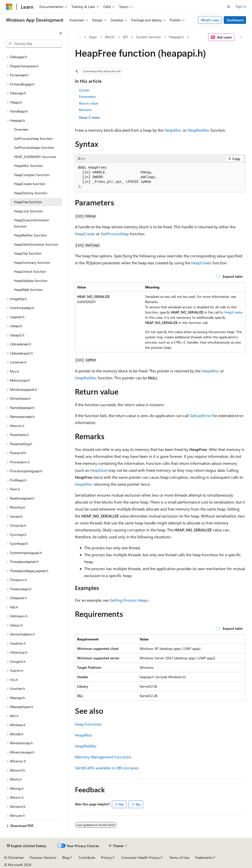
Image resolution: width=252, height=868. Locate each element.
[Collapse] (61, 33)
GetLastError (201, 415)
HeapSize (98, 470)
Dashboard (235, 20)
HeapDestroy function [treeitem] (31, 193)
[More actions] (241, 37)
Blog (66, 857)
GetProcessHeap (115, 234)
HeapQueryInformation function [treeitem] (31, 223)
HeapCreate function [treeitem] (30, 184)
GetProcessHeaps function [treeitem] (34, 147)
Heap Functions (88, 724)
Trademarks (204, 857)
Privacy (106, 857)
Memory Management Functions (103, 757)
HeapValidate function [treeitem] (31, 281)
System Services (148, 37)
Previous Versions (43, 857)
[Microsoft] (9, 7)
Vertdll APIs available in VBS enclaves (107, 768)
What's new (210, 20)
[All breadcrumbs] (79, 37)
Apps (93, 37)
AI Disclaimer (14, 857)
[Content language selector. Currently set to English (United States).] (27, 846)
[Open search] (229, 7)
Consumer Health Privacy (141, 857)
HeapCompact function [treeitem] (32, 175)
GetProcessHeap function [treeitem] (33, 138)
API (125, 37)
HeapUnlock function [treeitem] (30, 271)
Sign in (241, 6)
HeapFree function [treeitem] (28, 202)
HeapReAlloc (199, 130)
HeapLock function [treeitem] (28, 211)
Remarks (85, 110)
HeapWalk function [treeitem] (28, 290)
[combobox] (34, 44)
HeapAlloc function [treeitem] (28, 166)
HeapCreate (85, 234)
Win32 (110, 37)
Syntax (84, 90)
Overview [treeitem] (21, 129)
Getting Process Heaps (129, 600)
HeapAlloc (173, 130)
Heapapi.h (176, 37)
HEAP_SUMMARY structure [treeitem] (35, 157)
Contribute (87, 857)
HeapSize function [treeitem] (28, 253)
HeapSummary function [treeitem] (32, 262)
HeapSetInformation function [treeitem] (36, 244)
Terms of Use (179, 857)
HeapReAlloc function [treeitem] (30, 235)
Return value (88, 103)
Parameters (87, 97)
